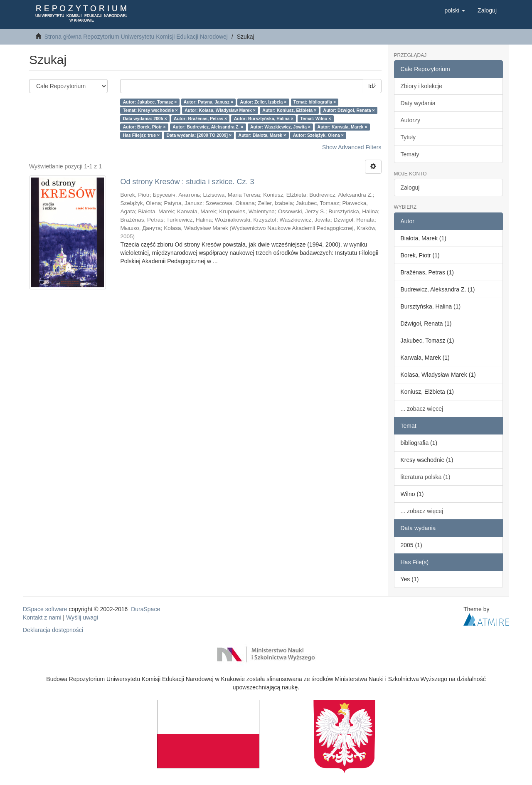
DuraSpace (145, 609)
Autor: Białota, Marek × (262, 135)
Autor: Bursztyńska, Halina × (264, 118)
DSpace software (45, 609)
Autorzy (410, 120)
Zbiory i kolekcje (421, 86)
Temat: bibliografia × (315, 102)
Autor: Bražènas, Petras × (200, 118)
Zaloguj (410, 188)
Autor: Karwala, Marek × (342, 127)
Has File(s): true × (141, 135)
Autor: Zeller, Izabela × (264, 102)
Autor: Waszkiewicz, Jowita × (280, 127)
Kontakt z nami (42, 617)
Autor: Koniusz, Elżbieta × (289, 110)
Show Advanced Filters (352, 147)
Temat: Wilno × (315, 118)
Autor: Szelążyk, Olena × (318, 135)
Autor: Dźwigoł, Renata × (349, 110)
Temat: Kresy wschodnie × (150, 110)
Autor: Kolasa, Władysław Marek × (220, 110)
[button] (455, 10)
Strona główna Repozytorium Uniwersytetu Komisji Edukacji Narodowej (136, 37)
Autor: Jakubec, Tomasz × (150, 102)
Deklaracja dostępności (53, 630)
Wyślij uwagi (82, 617)
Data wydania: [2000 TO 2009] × (199, 135)
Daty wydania (418, 103)
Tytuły (408, 137)
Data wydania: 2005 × (145, 118)
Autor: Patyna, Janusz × (208, 102)
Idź (372, 86)
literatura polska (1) (426, 477)
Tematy (410, 154)
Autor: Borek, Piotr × (144, 127)
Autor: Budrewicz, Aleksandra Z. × (208, 127)
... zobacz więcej (422, 409)
